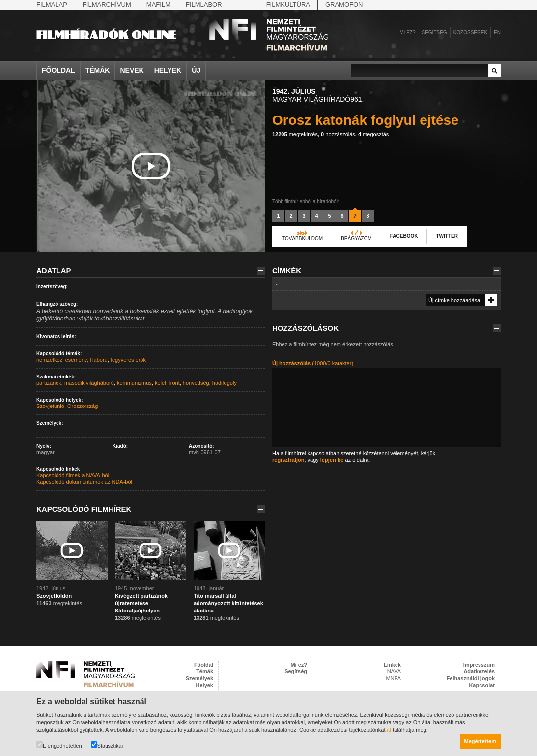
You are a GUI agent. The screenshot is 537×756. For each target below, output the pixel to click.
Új (196, 70)
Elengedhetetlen (59, 745)
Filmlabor (204, 5)
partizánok (49, 383)
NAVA (394, 671)
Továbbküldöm (302, 239)
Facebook (404, 236)
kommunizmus (134, 383)
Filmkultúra (288, 5)
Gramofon (344, 5)
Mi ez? (407, 33)
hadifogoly (225, 383)
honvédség (196, 383)
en (497, 33)
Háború (99, 360)
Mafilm (158, 5)
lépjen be (332, 460)
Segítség (435, 33)
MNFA (393, 678)
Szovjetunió (50, 406)
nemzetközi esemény (62, 360)
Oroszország (83, 406)
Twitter (447, 236)
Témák (98, 70)
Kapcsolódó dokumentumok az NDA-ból (84, 482)
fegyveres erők (128, 360)
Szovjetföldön (54, 596)
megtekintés (295, 134)
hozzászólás (338, 134)
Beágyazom (356, 239)
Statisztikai (107, 745)
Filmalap (52, 5)
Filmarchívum (107, 5)
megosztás (373, 134)
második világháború (89, 383)
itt (389, 730)
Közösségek (470, 33)
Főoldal (58, 70)
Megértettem (480, 741)
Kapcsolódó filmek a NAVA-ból (73, 475)
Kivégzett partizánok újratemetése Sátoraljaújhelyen (141, 603)
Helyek (168, 70)
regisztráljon (288, 460)
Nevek (132, 70)
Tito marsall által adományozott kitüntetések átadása (228, 603)
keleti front (167, 383)
